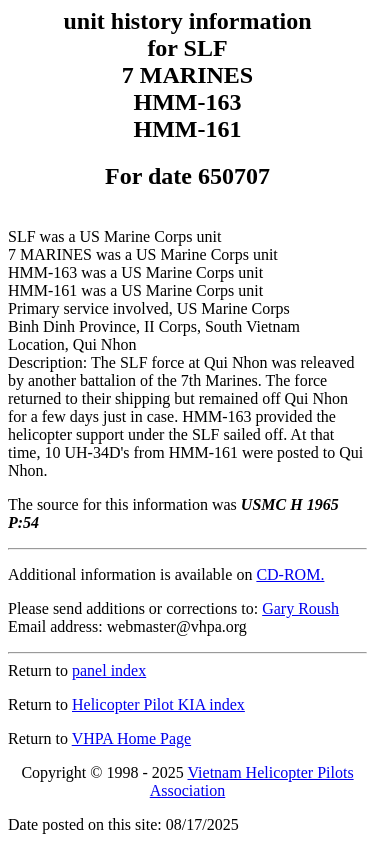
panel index (109, 670)
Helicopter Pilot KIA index (158, 704)
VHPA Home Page (131, 738)
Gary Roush (300, 608)
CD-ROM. (290, 574)
